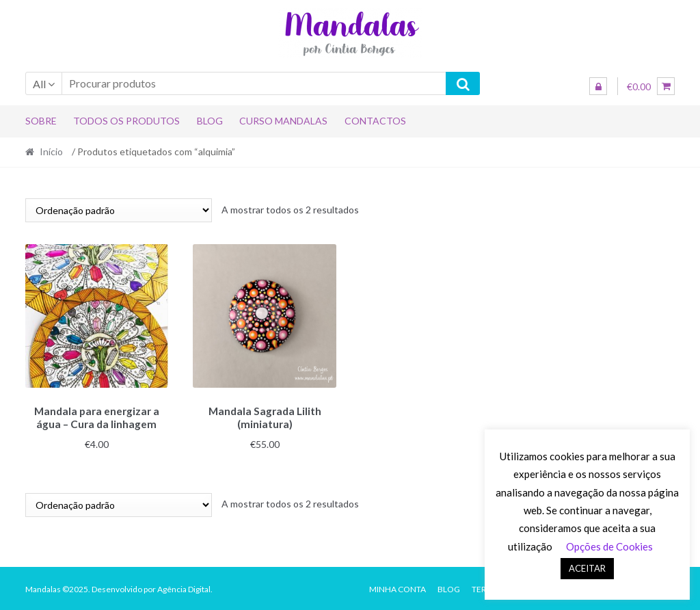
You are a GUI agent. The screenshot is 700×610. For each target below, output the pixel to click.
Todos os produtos (126, 121)
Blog (210, 121)
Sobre (41, 121)
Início (51, 151)
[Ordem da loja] (119, 210)
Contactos (375, 121)
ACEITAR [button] (587, 568)
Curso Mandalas (283, 121)
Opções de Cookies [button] (609, 546)
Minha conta (398, 587)
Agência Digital (184, 587)
